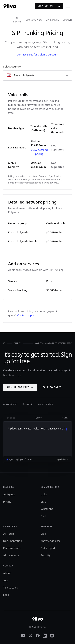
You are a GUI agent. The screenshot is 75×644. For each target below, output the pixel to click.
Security (46, 556)
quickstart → (63, 460)
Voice (44, 495)
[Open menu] (68, 6)
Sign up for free (49, 6)
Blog (43, 534)
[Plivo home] (10, 6)
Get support (48, 548)
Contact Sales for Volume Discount (37, 55)
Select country (12, 67)
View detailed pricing (39, 152)
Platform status (12, 548)
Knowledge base (51, 541)
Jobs (6, 581)
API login (8, 534)
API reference (11, 556)
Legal (6, 595)
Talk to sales (52, 387)
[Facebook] (38, 636)
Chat (44, 516)
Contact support (27, 316)
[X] (30, 636)
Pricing (7, 502)
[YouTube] (23, 636)
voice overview (34, 20)
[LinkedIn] (45, 636)
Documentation (13, 541)
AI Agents (9, 495)
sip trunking (52, 20)
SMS (43, 502)
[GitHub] (52, 636)
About (7, 573)
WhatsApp (47, 509)
